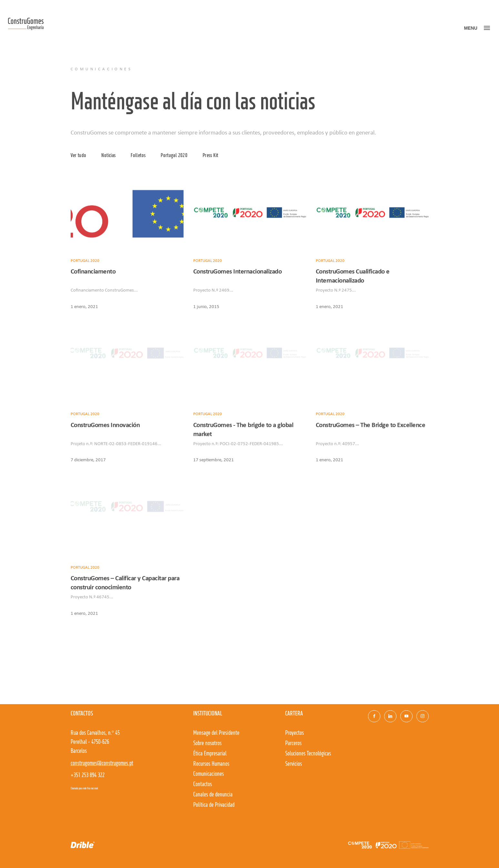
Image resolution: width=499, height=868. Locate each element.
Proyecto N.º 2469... (213, 290)
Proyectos (294, 733)
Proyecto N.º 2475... (336, 290)
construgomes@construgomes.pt (102, 763)
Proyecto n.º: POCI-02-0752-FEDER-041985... (238, 443)
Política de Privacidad (214, 805)
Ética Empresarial (210, 754)
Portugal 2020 (174, 155)
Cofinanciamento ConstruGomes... (104, 290)
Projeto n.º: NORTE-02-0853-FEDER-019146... (116, 443)
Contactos (203, 784)
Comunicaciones (209, 774)
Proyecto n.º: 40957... (337, 443)
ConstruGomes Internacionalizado (238, 271)
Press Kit (210, 155)
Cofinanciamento (93, 271)
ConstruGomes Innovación (105, 425)
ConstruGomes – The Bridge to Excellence (371, 425)
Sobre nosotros (207, 743)
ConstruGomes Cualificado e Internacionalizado (353, 276)
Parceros (293, 743)
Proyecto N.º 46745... (92, 596)
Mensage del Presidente (216, 733)
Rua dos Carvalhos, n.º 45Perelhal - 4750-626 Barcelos (95, 742)
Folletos (138, 155)
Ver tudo (79, 155)
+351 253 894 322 (88, 775)
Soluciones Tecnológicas (308, 754)
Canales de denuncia (213, 795)
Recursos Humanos (211, 764)
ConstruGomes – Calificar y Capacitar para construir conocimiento (125, 582)
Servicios (294, 764)
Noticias (108, 155)
